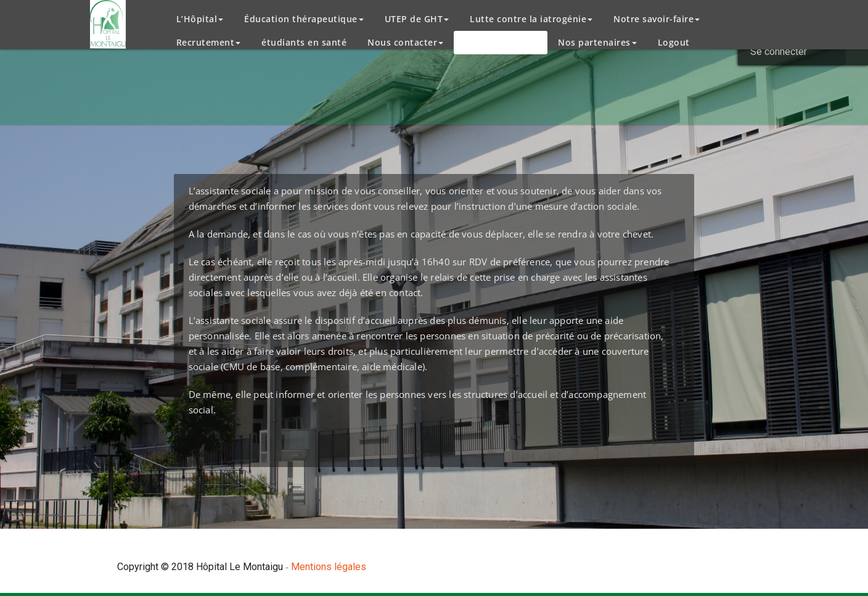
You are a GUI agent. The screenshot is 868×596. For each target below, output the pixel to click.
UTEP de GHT (417, 19)
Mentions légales (329, 567)
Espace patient (501, 42)
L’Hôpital (200, 19)
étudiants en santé (304, 42)
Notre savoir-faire (657, 19)
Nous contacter (405, 42)
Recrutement (209, 42)
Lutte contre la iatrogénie (531, 19)
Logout (674, 42)
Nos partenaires (597, 42)
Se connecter (779, 52)
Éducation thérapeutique (304, 19)
